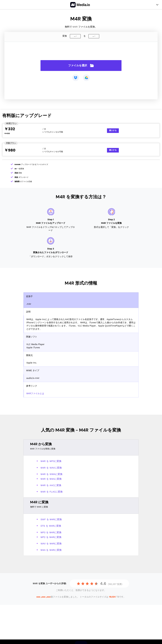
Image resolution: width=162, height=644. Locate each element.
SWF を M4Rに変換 (51, 519)
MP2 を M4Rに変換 (51, 537)
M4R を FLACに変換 (52, 492)
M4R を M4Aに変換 (51, 479)
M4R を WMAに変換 (51, 474)
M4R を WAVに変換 (51, 468)
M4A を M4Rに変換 (51, 550)
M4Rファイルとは (35, 393)
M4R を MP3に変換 (51, 461)
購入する (113, 130)
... (75, 36)
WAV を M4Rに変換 (51, 544)
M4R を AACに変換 (51, 485)
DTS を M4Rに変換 (51, 526)
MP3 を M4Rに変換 (51, 532)
